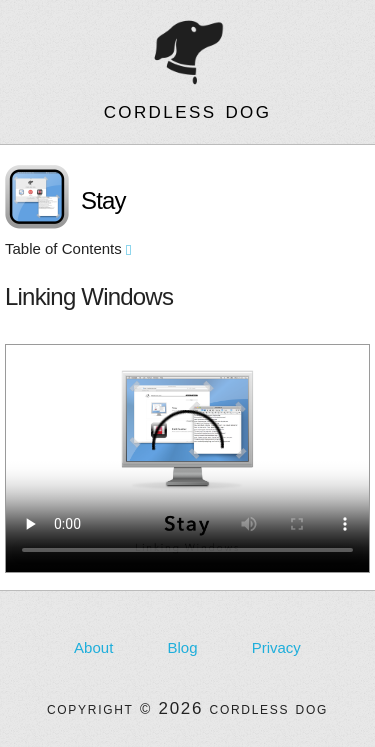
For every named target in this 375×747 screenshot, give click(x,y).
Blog (182, 647)
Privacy (276, 647)
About (93, 647)
